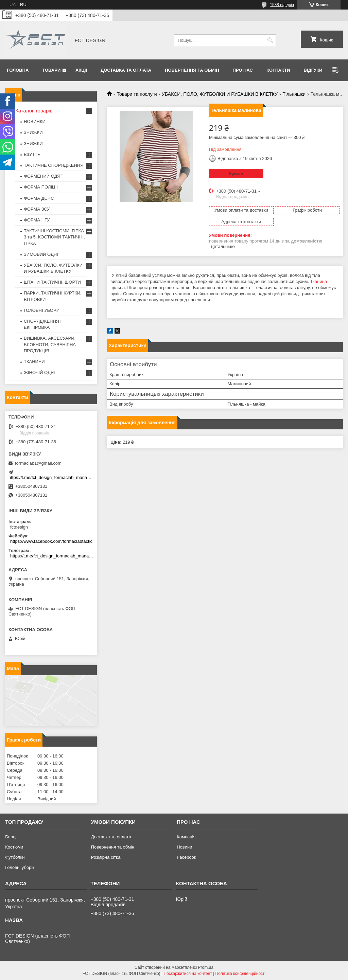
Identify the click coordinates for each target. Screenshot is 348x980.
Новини (184, 847)
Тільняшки (294, 94)
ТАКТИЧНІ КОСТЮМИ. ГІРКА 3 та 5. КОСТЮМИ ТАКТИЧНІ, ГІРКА (54, 237)
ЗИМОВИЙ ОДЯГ (41, 254)
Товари (51, 70)
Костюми (14, 847)
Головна (18, 70)
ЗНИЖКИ (33, 132)
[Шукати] (270, 40)
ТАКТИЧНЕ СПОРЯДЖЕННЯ (54, 165)
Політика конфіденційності (241, 974)
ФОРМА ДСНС (39, 198)
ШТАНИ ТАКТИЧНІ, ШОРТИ (52, 282)
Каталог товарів (34, 111)
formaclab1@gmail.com (38, 463)
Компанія (186, 837)
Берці (11, 837)
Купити (236, 174)
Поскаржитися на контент (188, 974)
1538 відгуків (282, 5)
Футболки (15, 857)
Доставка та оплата (126, 70)
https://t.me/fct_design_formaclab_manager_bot (55, 477)
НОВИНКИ (35, 121)
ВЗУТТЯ (32, 154)
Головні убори (19, 867)
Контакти (278, 70)
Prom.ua (206, 967)
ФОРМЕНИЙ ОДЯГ (43, 176)
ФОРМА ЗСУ (37, 209)
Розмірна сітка (106, 857)
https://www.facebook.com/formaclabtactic (51, 541)
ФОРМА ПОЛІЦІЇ (41, 187)
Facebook (186, 857)
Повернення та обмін (192, 70)
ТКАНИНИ (34, 362)
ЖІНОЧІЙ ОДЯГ (40, 372)
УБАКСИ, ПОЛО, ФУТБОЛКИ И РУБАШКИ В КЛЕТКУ (220, 94)
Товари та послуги (137, 94)
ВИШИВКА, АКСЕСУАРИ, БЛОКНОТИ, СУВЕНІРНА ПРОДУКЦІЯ (50, 344)
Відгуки (313, 70)
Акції (81, 70)
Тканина (319, 281)
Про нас (243, 70)
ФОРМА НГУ (37, 220)
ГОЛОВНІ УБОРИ (42, 310)
